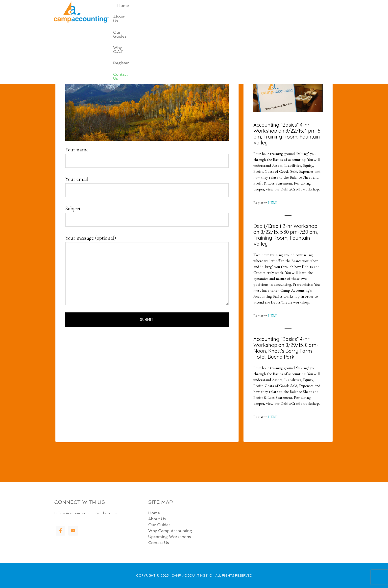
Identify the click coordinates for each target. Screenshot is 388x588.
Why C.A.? (270, 20)
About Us (214, 20)
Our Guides (242, 20)
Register (295, 20)
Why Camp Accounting (170, 531)
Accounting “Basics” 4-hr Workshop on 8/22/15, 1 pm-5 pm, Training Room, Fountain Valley (287, 134)
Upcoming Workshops (170, 537)
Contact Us (321, 20)
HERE (272, 203)
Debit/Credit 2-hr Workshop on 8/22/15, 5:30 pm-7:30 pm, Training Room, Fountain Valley (286, 235)
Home (192, 20)
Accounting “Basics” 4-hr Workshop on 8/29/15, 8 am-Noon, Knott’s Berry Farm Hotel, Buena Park (286, 348)
